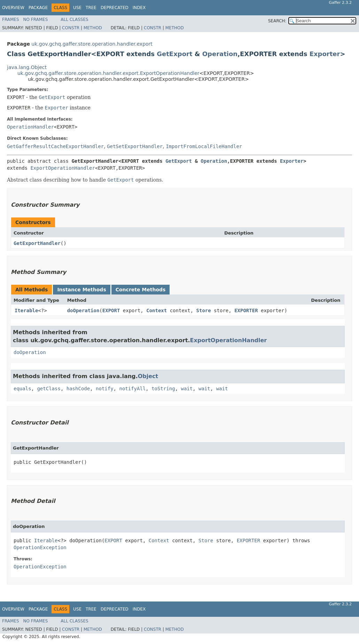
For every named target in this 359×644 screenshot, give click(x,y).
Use (77, 8)
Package (38, 8)
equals (22, 389)
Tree (91, 8)
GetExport (174, 54)
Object (148, 376)
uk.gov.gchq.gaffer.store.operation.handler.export (92, 44)
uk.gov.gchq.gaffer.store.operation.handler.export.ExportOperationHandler (108, 73)
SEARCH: (277, 21)
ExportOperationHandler (63, 168)
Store (204, 310)
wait (187, 389)
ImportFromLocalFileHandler (204, 146)
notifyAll (132, 389)
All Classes (74, 20)
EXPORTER (246, 310)
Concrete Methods (141, 290)
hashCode (78, 389)
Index (139, 8)
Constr (71, 28)
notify (105, 389)
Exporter (325, 54)
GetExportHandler (37, 243)
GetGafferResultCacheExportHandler (55, 146)
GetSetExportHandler (135, 146)
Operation (220, 54)
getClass (49, 389)
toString (163, 389)
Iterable (26, 310)
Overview (13, 8)
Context (157, 310)
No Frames (36, 20)
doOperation (83, 310)
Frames (11, 20)
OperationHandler (30, 127)
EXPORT (111, 310)
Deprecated (115, 8)
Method (93, 28)
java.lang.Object (27, 67)
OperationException (40, 547)
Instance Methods (81, 290)
